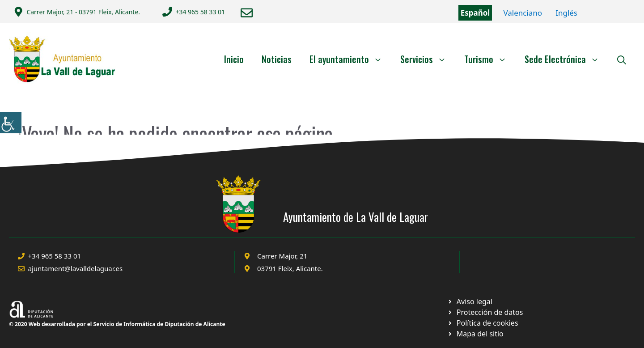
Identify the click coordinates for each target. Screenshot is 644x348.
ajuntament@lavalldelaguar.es (76, 268)
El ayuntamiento (350, 59)
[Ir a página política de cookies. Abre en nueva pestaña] (485, 312)
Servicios (428, 59)
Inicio (234, 59)
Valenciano (523, 13)
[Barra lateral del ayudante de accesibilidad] (11, 123)
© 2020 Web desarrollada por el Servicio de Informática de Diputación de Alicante (117, 324)
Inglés (566, 13)
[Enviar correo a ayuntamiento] (247, 13)
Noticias (277, 59)
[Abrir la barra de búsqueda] (622, 59)
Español (475, 13)
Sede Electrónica (566, 59)
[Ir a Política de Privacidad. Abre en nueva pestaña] (470, 301)
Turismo (490, 59)
